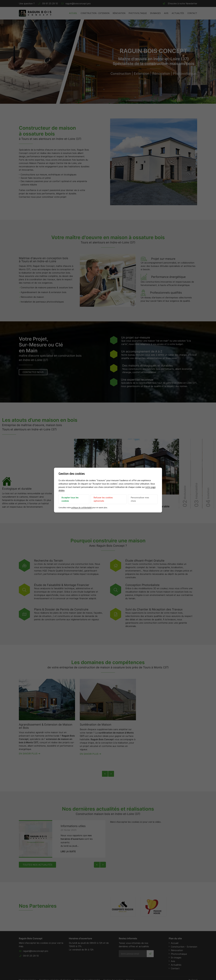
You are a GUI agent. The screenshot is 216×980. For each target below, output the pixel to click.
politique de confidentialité (82, 508)
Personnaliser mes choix (140, 499)
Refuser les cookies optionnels (103, 499)
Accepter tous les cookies (70, 499)
